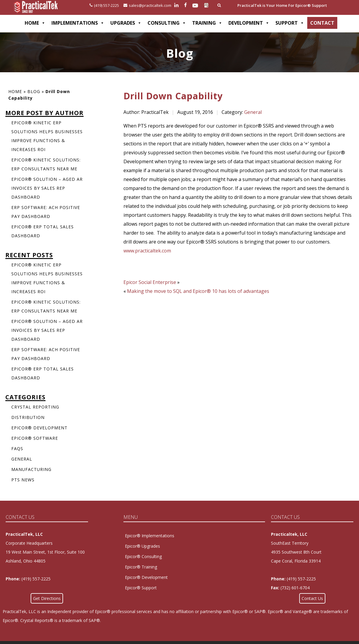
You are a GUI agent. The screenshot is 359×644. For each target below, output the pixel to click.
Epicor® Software (35, 438)
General (253, 112)
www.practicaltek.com (147, 251)
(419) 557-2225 (104, 5)
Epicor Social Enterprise (150, 282)
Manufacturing (31, 469)
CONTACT (322, 23)
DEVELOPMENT (249, 23)
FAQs (17, 449)
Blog (34, 91)
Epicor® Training (141, 567)
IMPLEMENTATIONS (78, 23)
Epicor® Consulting (143, 556)
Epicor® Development (39, 428)
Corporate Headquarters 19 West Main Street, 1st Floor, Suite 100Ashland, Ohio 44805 (45, 552)
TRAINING (207, 23)
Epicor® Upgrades (142, 546)
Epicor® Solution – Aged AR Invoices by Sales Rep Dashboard (47, 188)
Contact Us (312, 598)
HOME (35, 23)
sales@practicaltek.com (147, 5)
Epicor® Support (141, 588)
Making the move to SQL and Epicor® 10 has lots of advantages (198, 291)
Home (15, 91)
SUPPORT (290, 23)
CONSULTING (167, 23)
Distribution (28, 417)
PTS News (23, 480)
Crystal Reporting (35, 407)
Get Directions (47, 598)
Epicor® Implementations (150, 536)
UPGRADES (126, 23)
